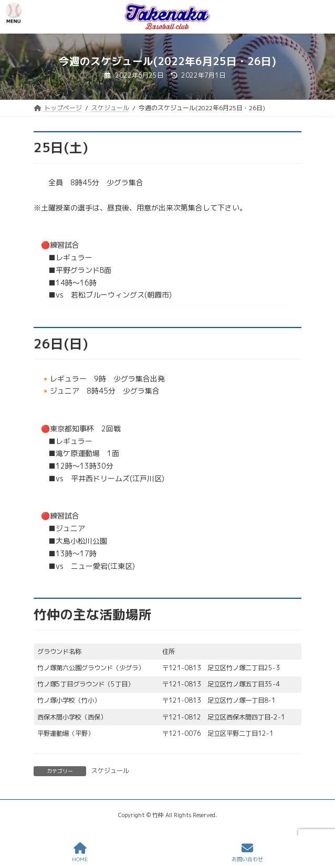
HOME (80, 853)
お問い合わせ (247, 853)
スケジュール (110, 771)
